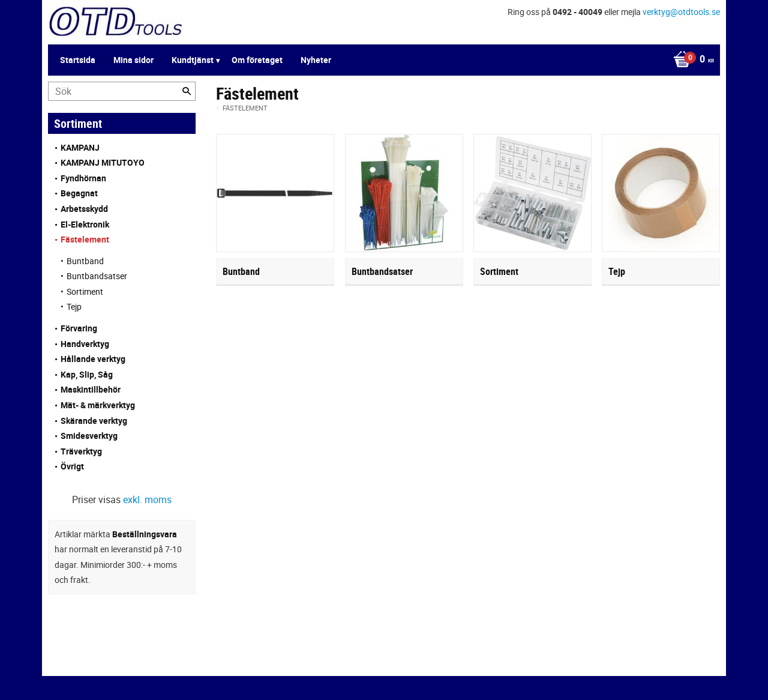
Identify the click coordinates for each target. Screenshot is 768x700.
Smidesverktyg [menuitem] (89, 436)
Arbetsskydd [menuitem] (84, 209)
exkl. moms (147, 499)
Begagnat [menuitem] (79, 193)
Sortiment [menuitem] (85, 291)
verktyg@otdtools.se (681, 12)
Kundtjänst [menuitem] (193, 60)
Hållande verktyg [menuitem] (93, 359)
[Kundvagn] (691, 60)
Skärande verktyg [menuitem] (94, 421)
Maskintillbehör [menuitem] (91, 389)
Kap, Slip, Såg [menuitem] (87, 374)
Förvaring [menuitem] (79, 328)
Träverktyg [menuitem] (81, 451)
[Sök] (187, 91)
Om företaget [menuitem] (257, 60)
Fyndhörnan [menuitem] (83, 178)
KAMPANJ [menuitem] (80, 147)
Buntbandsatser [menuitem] (97, 276)
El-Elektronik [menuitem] (85, 224)
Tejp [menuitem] (74, 306)
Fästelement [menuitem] (85, 239)
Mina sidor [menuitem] (133, 60)
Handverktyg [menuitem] (85, 344)
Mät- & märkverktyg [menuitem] (98, 405)
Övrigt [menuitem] (72, 466)
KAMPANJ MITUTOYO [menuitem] (103, 162)
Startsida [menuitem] (78, 60)
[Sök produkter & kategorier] (122, 91)
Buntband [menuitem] (85, 261)
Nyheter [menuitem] (316, 60)
